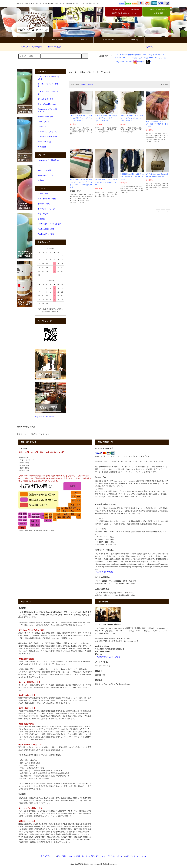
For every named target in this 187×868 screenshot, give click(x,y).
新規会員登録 (55, 40)
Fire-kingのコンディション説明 (50, 224)
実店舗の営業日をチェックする (108, 657)
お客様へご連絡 (44, 204)
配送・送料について (65, 856)
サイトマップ (43, 214)
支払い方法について (48, 856)
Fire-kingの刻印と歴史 (46, 229)
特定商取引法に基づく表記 (84, 856)
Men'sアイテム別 (44, 170)
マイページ (30, 40)
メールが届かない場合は (47, 199)
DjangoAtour (119, 62)
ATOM (144, 856)
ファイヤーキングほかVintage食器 (128, 55)
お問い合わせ (106, 40)
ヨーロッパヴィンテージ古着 (153, 55)
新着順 (91, 84)
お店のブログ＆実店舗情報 (30, 47)
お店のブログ (152, 47)
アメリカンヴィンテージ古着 (126, 58)
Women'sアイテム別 (46, 175)
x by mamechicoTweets (45, 417)
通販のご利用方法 (53, 47)
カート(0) (132, 40)
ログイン (81, 40)
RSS (138, 856)
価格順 (84, 84)
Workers (129, 62)
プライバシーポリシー (115, 856)
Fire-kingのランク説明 (46, 234)
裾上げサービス (44, 180)
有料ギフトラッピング (46, 209)
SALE (40, 165)
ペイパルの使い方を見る (104, 572)
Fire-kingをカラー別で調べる (49, 160)
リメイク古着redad (146, 58)
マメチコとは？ (44, 194)
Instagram (139, 62)
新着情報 (41, 219)
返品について (101, 856)
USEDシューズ (160, 58)
